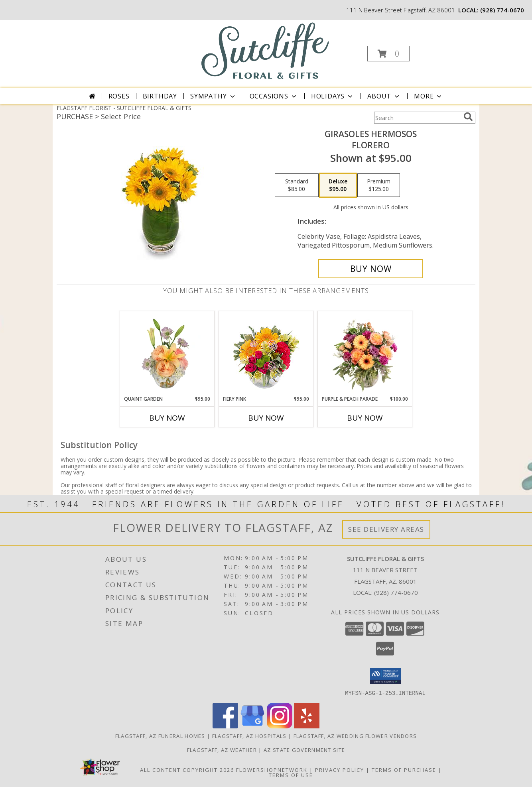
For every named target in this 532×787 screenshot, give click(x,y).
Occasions (274, 96)
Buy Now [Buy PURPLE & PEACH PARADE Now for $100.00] (365, 418)
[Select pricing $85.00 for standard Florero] (297, 185)
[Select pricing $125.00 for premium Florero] (379, 185)
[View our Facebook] (225, 726)
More (429, 96)
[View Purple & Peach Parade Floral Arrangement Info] (365, 353)
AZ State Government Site (304, 750)
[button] (388, 54)
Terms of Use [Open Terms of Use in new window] (291, 775)
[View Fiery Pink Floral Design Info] (266, 353)
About (384, 96)
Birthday (160, 96)
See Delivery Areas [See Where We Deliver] (386, 529)
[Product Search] (417, 118)
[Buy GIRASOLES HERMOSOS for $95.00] (371, 269)
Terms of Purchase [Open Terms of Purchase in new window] (404, 769)
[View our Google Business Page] (252, 726)
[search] (468, 117)
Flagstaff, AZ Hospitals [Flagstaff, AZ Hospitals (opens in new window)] (249, 736)
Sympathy (213, 96)
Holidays (333, 96)
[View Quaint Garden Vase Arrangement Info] (167, 353)
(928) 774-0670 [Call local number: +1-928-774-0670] (502, 10)
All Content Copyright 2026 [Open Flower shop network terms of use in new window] (187, 769)
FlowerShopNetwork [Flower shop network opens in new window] (272, 769)
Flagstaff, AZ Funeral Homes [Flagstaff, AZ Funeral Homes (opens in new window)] (160, 736)
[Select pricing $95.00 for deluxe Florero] (338, 185)
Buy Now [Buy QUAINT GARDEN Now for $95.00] (167, 418)
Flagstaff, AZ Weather (222, 750)
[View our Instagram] (280, 726)
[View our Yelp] (307, 726)
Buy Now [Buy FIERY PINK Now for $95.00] (266, 418)
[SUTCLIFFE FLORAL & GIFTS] (265, 50)
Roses (119, 96)
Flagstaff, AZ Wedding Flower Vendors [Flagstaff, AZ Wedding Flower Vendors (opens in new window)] (355, 736)
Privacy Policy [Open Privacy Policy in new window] (340, 769)
